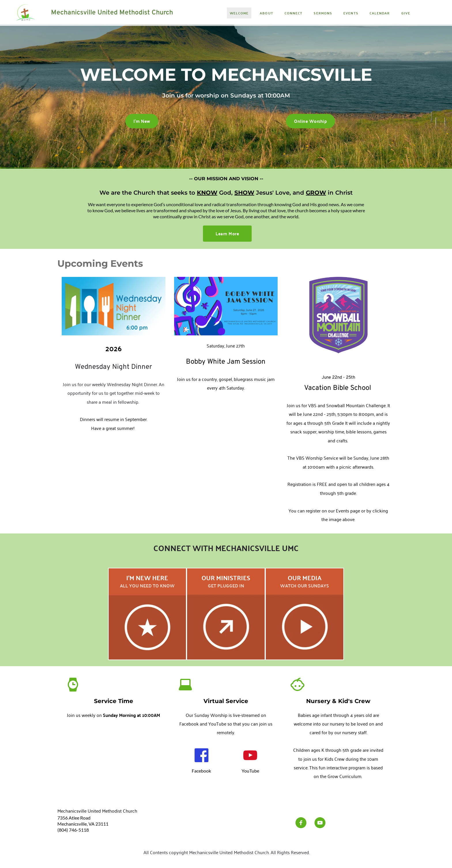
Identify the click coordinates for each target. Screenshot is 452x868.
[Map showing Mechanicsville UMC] (114, 756)
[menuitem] (239, 13)
